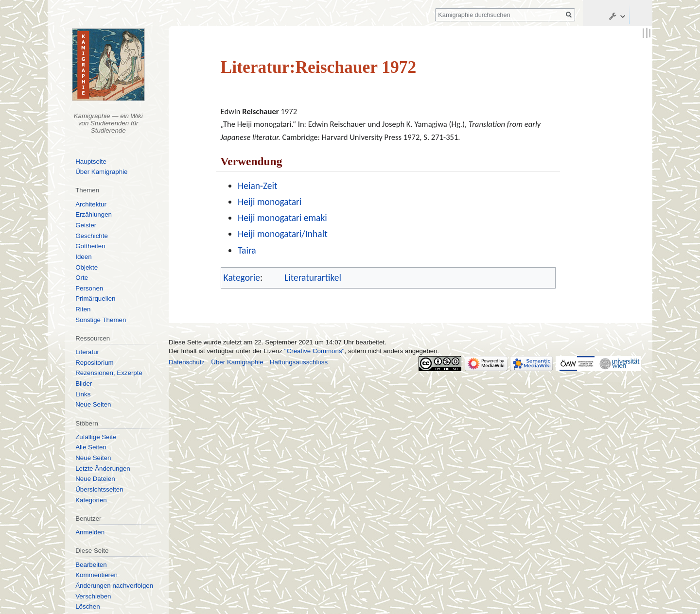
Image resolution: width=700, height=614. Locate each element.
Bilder (84, 384)
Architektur (91, 204)
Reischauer (260, 111)
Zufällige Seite (96, 437)
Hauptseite (91, 162)
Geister (86, 225)
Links (83, 394)
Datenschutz (187, 362)
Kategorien (91, 500)
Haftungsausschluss (299, 362)
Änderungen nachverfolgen (114, 586)
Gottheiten (90, 246)
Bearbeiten (91, 565)
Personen (89, 288)
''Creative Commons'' (315, 351)
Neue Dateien (95, 479)
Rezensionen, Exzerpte (109, 373)
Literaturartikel (313, 277)
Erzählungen (94, 214)
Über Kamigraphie (101, 172)
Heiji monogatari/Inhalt (283, 234)
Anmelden (90, 532)
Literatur (87, 352)
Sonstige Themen (101, 320)
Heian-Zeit (258, 186)
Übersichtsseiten (99, 489)
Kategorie (242, 277)
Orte (82, 278)
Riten (83, 309)
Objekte (87, 267)
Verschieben (93, 596)
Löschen (87, 606)
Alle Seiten (91, 447)
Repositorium (94, 363)
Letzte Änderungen (103, 469)
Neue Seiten (93, 404)
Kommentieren (96, 575)
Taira (247, 250)
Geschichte (92, 236)
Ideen (83, 257)
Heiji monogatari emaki (282, 218)
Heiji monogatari (270, 202)
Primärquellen (95, 298)
